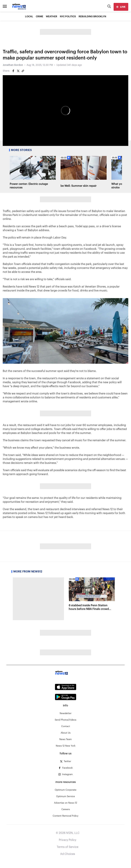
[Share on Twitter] (18, 71)
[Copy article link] (23, 71)
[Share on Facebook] (13, 71)
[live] (121, 7)
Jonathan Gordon (13, 65)
